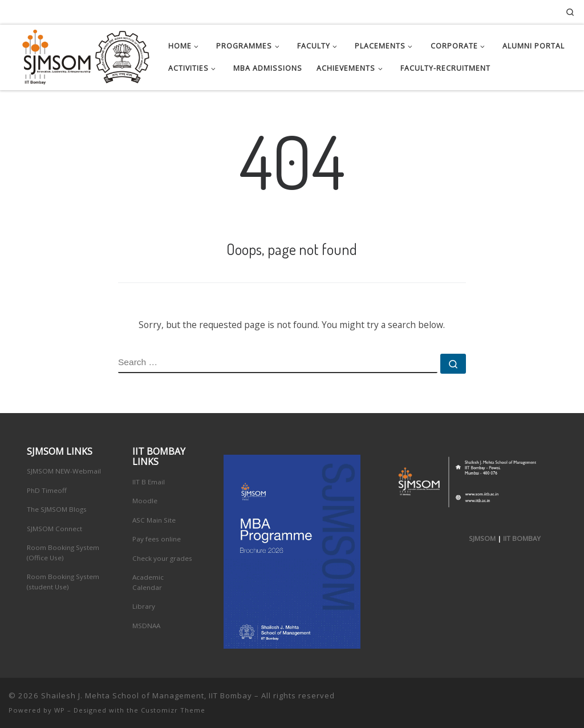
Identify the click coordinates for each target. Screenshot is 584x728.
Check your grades (162, 558)
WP (60, 710)
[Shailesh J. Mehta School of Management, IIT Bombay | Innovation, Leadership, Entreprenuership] (80, 54)
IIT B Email (149, 482)
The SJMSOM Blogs (57, 509)
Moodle (145, 501)
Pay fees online (157, 539)
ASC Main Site (154, 520)
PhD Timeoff (47, 490)
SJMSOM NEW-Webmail (64, 471)
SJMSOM (482, 538)
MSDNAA (146, 626)
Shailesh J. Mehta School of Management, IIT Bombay (147, 695)
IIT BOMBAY (522, 538)
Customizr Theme (173, 710)
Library (144, 606)
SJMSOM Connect (54, 529)
